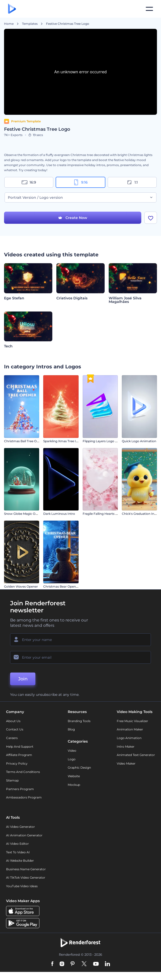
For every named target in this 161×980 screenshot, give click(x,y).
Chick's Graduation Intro (140, 521)
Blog (71, 737)
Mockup (74, 792)
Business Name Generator (26, 877)
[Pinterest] (73, 972)
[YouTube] (96, 972)
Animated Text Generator (136, 763)
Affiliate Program (19, 763)
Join (23, 686)
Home (9, 24)
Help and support (20, 754)
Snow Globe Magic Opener (24, 521)
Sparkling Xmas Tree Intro (63, 449)
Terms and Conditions (23, 780)
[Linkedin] (107, 972)
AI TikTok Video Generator (26, 885)
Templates (30, 24)
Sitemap (12, 788)
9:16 (80, 182)
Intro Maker (126, 754)
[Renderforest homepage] (12, 9)
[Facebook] (52, 972)
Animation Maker (130, 737)
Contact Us (15, 737)
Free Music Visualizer (132, 729)
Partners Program (20, 797)
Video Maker (126, 771)
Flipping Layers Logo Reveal (104, 449)
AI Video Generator (20, 834)
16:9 (29, 182)
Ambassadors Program (24, 805)
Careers (12, 746)
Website (74, 784)
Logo (72, 767)
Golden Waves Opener (21, 594)
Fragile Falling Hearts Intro (103, 521)
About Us (13, 729)
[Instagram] (62, 972)
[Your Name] (80, 647)
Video (72, 758)
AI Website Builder (20, 868)
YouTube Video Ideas (22, 894)
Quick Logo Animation (139, 449)
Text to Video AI (18, 860)
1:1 (132, 182)
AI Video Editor (17, 851)
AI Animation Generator (24, 843)
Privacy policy (17, 771)
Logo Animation (129, 746)
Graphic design (79, 775)
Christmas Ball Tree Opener (25, 449)
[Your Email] (80, 665)
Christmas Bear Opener (61, 594)
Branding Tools (79, 729)
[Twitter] (84, 972)
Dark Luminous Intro (59, 521)
